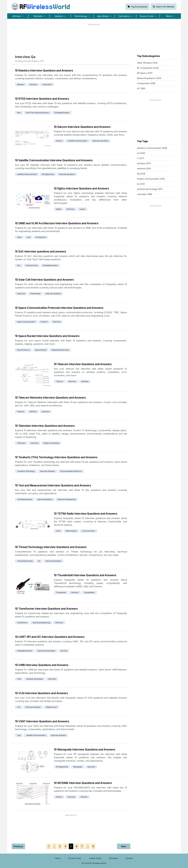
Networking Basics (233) (149, 78)
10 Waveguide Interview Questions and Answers (85, 749)
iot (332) (141, 153)
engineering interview (60, 350)
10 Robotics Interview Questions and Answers (44, 70)
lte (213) (141, 184)
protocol (44, 322)
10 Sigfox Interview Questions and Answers (81, 188)
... (54, 846)
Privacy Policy (75, 858)
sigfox (59, 209)
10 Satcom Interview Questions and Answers (82, 127)
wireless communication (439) (152, 148)
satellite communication (77, 141)
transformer (22, 623)
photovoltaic (35, 294)
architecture (41, 237)
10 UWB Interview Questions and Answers (42, 665)
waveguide (78, 767)
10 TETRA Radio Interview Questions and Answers (86, 514)
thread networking (25, 561)
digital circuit (51, 707)
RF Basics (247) (145, 73)
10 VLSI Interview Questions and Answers (41, 693)
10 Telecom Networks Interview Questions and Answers (50, 398)
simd (19, 237)
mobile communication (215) (151, 179)
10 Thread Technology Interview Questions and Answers (51, 547)
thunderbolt (61, 592)
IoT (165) (141, 88)
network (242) (144, 169)
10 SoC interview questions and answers (41, 251)
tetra (58, 531)
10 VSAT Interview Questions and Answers (42, 721)
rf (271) (140, 158)
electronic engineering (67, 499)
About (58, 858)
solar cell (21, 294)
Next (124, 846)
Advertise (113, 858)
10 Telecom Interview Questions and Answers (83, 364)
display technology (51, 443)
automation (47, 84)
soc (19, 265)
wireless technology (35, 679)
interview (33, 84)
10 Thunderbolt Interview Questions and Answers (85, 575)
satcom (59, 141)
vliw (29, 237)
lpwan (82, 209)
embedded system (62, 113)
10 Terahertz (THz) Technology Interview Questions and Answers (56, 457)
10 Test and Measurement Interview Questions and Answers (53, 485)
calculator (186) (145, 194)
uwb (19, 679)
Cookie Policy (95, 858)
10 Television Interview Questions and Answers (45, 426)
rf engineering (48, 174)
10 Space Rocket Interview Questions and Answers (47, 336)
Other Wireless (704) (147, 63)
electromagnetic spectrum (71, 471)
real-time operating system (38, 113)
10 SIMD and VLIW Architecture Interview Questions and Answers (57, 223)
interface (75, 592)
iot (39, 561)
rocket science (23, 350)
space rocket (41, 350)
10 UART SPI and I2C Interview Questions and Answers (50, 637)
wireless (85, 381)
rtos (19, 113)
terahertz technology (26, 471)
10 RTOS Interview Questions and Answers (42, 99)
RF (41, 7)
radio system (71, 531)
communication (89, 531)
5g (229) (141, 174)
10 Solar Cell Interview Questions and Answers (44, 280)
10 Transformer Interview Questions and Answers (46, 609)
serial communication (46, 651)
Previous (18, 846)
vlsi (19, 707)
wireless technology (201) (150, 189)
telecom (60, 381)
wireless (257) (144, 163)
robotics (21, 84)
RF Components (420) (148, 68)
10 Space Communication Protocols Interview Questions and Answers (59, 308)
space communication (26, 322)
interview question (53, 294)
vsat (19, 735)
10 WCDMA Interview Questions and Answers (83, 783)
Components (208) (146, 83)
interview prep (32, 265)
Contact (129, 858)
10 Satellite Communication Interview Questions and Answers (54, 160)
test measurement (25, 499)
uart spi (64, 651)
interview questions (100, 141)
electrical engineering (41, 623)
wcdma (59, 797)
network (33, 412)
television (21, 443)
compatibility (89, 592)
